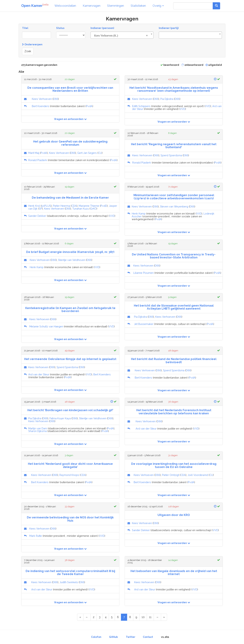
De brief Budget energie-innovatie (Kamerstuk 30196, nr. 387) (70, 252)
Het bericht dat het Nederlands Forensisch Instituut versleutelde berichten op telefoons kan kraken (174, 412)
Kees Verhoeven (42, 99)
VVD (208, 106)
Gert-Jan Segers (87, 153)
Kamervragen (92, 6)
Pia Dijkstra (167, 99)
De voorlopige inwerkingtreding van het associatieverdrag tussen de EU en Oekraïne (174, 465)
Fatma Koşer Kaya (60, 418)
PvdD (104, 206)
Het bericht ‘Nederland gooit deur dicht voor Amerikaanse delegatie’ (70, 465)
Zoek (28, 51)
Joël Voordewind (198, 475)
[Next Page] (157, 617)
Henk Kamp (139, 214)
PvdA (89, 106)
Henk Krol (34, 206)
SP (40, 209)
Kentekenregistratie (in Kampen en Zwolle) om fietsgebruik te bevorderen (70, 310)
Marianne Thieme (89, 206)
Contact (148, 637)
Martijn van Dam (38, 428)
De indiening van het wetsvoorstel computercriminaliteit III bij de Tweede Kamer (70, 573)
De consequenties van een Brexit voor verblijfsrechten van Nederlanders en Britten (70, 89)
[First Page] (80, 617)
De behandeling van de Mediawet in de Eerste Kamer (70, 198)
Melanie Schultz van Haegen (46, 326)
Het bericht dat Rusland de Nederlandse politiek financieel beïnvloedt (174, 361)
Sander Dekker (37, 216)
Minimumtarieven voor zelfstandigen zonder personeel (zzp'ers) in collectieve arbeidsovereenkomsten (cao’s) (174, 197)
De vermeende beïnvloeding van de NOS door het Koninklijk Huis (70, 519)
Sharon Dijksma (37, 431)
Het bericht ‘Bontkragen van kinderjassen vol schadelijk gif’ (70, 410)
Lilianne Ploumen (143, 273)
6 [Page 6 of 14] (118, 617)
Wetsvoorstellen (65, 6)
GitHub (113, 637)
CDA (74, 206)
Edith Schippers (141, 106)
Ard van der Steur (39, 374)
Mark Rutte (36, 536)
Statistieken (138, 6)
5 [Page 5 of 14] (112, 617)
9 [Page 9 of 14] (136, 617)
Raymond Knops (69, 475)
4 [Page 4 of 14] (106, 617)
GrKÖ (93, 209)
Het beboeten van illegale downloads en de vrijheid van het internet (174, 573)
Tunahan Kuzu (81, 209)
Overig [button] (158, 6)
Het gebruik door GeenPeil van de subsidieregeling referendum (70, 143)
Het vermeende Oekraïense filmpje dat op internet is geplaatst (70, 359)
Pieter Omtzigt (170, 475)
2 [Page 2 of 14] (94, 617)
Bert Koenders (40, 106)
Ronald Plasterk (38, 160)
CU (100, 153)
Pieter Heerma (61, 206)
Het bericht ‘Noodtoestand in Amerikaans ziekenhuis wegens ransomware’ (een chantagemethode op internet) (174, 89)
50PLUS (46, 206)
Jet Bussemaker (144, 324)
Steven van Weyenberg (174, 206)
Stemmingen (116, 6)
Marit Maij (34, 153)
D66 (56, 99)
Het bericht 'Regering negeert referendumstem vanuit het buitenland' (174, 146)
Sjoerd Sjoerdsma (171, 155)
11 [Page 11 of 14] (150, 617)
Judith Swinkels (69, 582)
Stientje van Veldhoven (72, 260)
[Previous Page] (87, 617)
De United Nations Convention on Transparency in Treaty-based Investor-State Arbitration (174, 256)
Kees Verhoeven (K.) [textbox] (121, 36)
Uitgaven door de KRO (174, 515)
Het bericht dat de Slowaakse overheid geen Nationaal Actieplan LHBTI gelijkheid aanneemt (174, 307)
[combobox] (122, 35)
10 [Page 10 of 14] (143, 617)
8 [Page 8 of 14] (130, 617)
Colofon (96, 637)
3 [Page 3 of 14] (100, 617)
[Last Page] (164, 617)
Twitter (131, 637)
